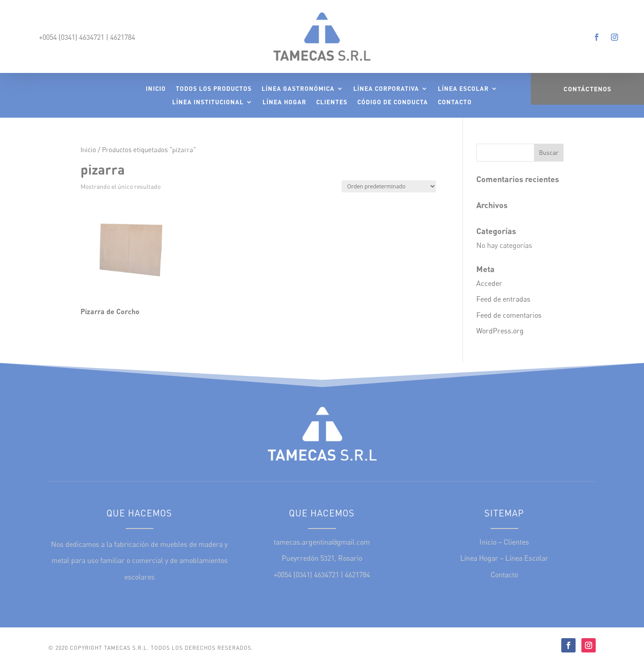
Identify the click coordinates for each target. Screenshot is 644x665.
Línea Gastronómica (298, 89)
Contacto (455, 102)
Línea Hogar (284, 102)
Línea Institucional (208, 102)
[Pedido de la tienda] (389, 186)
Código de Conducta (393, 102)
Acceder (489, 283)
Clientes (332, 102)
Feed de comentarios (509, 315)
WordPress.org (500, 331)
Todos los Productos (214, 89)
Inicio (156, 89)
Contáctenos (587, 89)
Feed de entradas (503, 299)
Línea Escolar (463, 89)
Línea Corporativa (386, 89)
